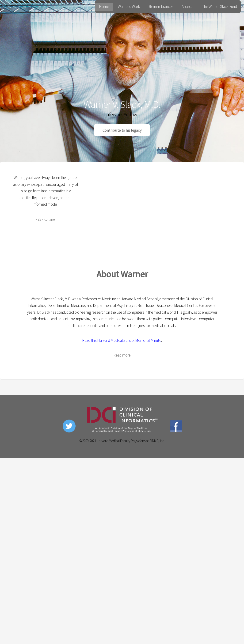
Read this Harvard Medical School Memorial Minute (122, 340)
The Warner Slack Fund (219, 7)
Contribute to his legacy (122, 130)
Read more (122, 355)
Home (104, 7)
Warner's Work (129, 7)
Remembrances (161, 7)
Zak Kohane (46, 219)
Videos (188, 7)
